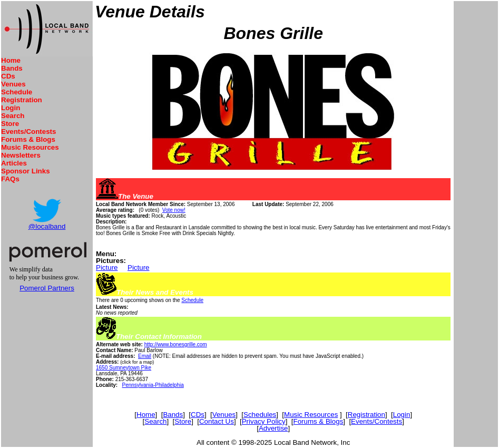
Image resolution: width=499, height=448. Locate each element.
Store (10, 124)
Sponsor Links (26, 171)
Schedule (17, 92)
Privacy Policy (264, 421)
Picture (107, 267)
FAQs (10, 179)
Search (13, 116)
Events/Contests (28, 132)
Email (145, 356)
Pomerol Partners (47, 288)
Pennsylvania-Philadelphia (153, 385)
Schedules (260, 415)
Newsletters (21, 155)
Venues (13, 84)
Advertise (273, 428)
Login (11, 108)
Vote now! (174, 210)
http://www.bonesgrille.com (176, 344)
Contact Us (217, 421)
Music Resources (30, 147)
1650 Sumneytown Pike (124, 368)
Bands (12, 68)
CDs (8, 76)
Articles (14, 163)
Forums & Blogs (28, 139)
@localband (47, 226)
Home (11, 60)
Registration (22, 100)
